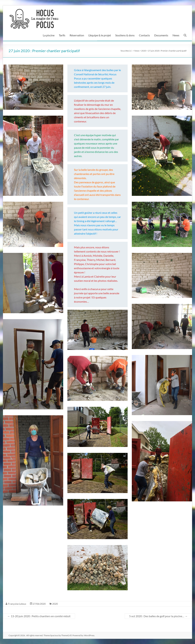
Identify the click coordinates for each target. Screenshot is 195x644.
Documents (161, 35)
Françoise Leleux (17, 604)
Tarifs (62, 35)
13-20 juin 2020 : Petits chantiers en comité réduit (39, 616)
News (176, 35)
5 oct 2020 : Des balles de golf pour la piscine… (158, 616)
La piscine (49, 35)
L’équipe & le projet (100, 35)
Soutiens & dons (125, 35)
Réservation (77, 35)
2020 (55, 604)
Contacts (144, 35)
